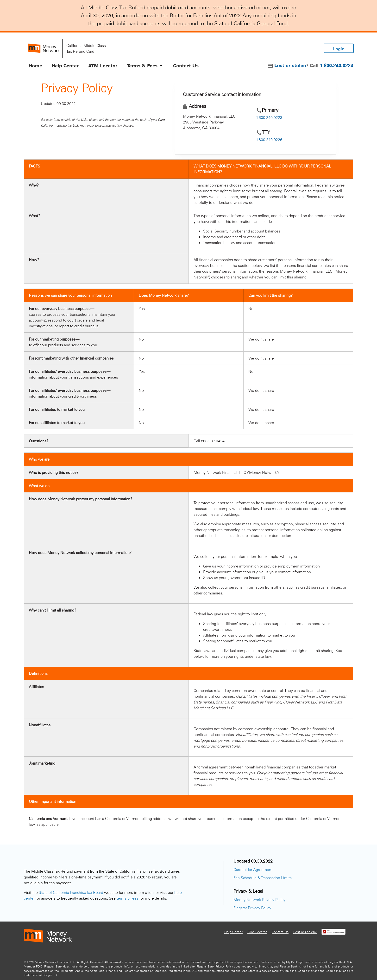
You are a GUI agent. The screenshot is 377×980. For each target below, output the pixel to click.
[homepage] (44, 48)
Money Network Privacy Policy (259, 899)
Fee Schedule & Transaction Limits (263, 878)
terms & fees (128, 898)
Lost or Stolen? (305, 932)
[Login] (339, 48)
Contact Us (280, 932)
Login (339, 49)
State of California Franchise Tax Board (71, 892)
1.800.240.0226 (269, 139)
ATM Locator (257, 932)
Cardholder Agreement (253, 869)
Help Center (233, 932)
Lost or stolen (290, 65)
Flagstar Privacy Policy (252, 908)
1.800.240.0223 (337, 65)
